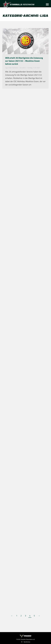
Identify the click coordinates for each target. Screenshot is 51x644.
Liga (6, 68)
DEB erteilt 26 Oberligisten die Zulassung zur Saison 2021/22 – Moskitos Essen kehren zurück (24, 61)
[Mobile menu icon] (47, 4)
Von (23, 68)
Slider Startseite (13, 68)
